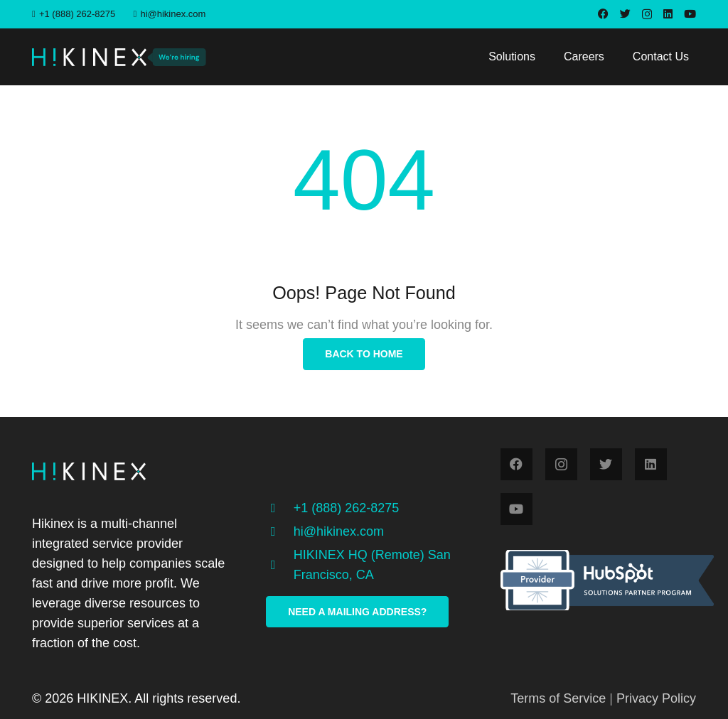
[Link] (89, 57)
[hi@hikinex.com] (279, 531)
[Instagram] (647, 15)
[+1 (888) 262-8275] (279, 508)
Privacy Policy (656, 698)
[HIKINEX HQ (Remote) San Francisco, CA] (279, 565)
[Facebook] (603, 14)
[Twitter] (625, 14)
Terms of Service (558, 698)
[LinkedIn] (668, 14)
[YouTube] (690, 14)
